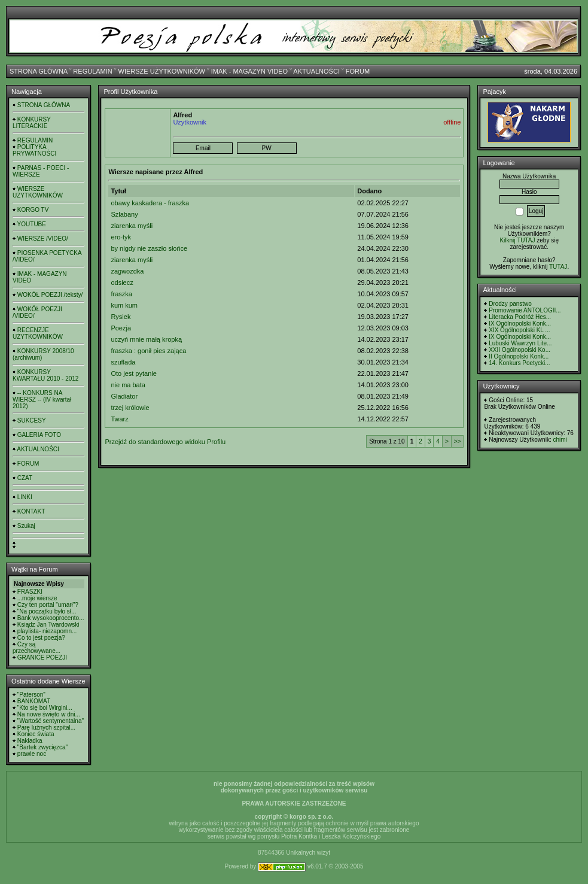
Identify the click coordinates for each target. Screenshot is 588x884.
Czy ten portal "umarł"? (48, 605)
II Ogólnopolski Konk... (519, 356)
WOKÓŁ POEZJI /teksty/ (50, 295)
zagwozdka (127, 271)
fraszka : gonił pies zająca (148, 351)
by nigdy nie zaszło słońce (149, 248)
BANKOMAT (34, 701)
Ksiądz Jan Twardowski (48, 625)
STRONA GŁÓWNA (39, 71)
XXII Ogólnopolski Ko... (520, 350)
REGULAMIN (92, 71)
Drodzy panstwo (510, 304)
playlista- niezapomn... (47, 631)
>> (458, 441)
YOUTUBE (32, 224)
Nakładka (30, 741)
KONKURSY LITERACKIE (32, 123)
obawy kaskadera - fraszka (150, 203)
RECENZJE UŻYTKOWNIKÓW (38, 333)
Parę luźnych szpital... (46, 727)
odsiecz (122, 282)
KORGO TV (33, 210)
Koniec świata (36, 734)
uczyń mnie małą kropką (146, 339)
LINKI (25, 497)
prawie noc (32, 754)
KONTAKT (31, 511)
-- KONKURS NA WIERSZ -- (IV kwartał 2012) (42, 400)
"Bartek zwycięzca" (42, 747)
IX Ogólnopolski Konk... (520, 323)
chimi (560, 440)
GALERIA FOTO (39, 435)
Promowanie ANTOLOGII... (525, 310)
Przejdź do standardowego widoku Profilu (165, 442)
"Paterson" (31, 695)
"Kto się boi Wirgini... (45, 708)
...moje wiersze (37, 598)
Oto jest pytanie (133, 373)
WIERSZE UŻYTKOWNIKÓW (162, 71)
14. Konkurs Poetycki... (519, 363)
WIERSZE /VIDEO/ (43, 239)
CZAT (25, 478)
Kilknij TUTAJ (517, 240)
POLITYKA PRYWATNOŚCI (34, 150)
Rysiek (121, 317)
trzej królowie (130, 408)
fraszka (121, 294)
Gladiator (124, 396)
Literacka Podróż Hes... (520, 317)
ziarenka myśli (132, 226)
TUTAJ (558, 267)
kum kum (124, 305)
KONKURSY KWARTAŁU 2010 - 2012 (45, 375)
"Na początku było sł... (47, 611)
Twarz (119, 419)
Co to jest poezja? (41, 638)
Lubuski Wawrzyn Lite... (520, 343)
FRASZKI (30, 592)
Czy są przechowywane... (36, 648)
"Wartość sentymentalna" (51, 721)
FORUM (358, 71)
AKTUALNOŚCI (316, 71)
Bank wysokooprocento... (51, 618)
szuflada (123, 362)
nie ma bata (128, 385)
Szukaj (26, 526)
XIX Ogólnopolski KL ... (519, 330)
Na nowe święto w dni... (49, 714)
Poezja (121, 328)
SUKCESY (32, 420)
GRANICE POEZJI (42, 657)
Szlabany (124, 214)
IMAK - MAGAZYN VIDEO (249, 71)
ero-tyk (121, 237)
